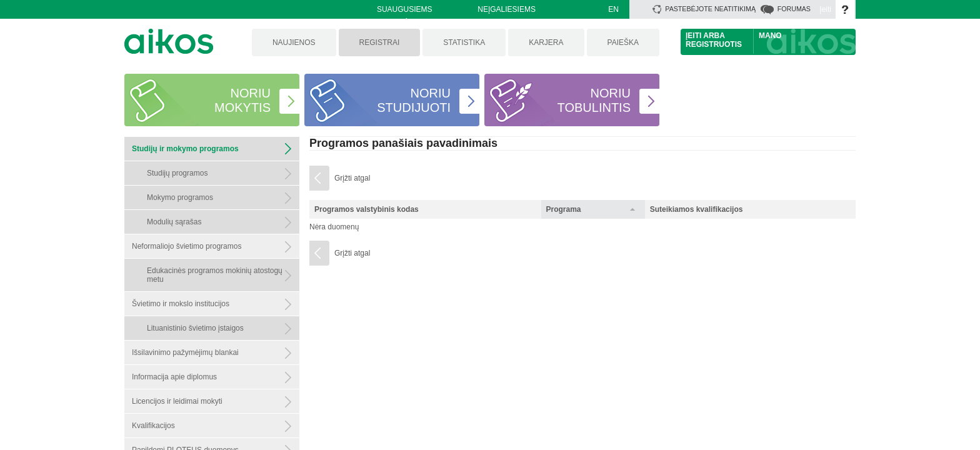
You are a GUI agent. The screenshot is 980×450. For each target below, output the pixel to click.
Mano (770, 36)
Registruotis (714, 44)
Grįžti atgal (352, 178)
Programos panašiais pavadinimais (403, 143)
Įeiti (825, 9)
